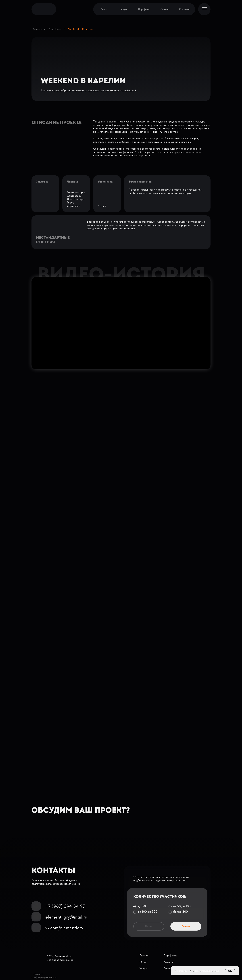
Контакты (184, 9)
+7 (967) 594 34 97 (65, 906)
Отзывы (164, 9)
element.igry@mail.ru (66, 917)
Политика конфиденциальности (44, 976)
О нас (104, 9)
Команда (169, 962)
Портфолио (144, 9)
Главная (38, 29)
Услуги (124, 9)
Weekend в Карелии (81, 29)
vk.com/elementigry (64, 928)
